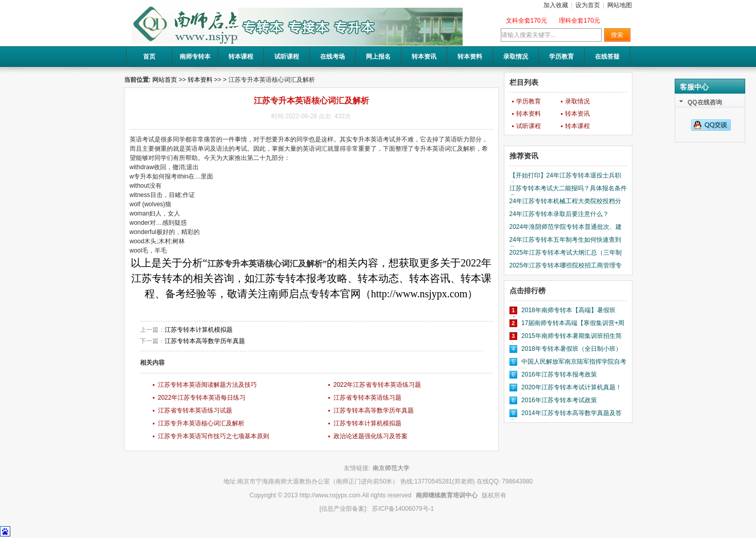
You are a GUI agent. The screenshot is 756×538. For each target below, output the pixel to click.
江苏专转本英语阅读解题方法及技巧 (207, 385)
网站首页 (165, 80)
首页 (149, 57)
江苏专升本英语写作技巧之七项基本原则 (214, 436)
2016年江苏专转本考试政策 (559, 400)
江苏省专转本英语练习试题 (195, 410)
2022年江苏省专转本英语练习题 (377, 385)
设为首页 (588, 5)
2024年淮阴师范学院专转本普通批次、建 (566, 227)
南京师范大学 (391, 468)
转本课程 (241, 57)
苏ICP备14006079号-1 (403, 509)
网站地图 (620, 5)
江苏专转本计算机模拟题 (199, 330)
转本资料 (470, 57)
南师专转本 (195, 57)
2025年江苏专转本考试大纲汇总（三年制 (566, 253)
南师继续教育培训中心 (447, 495)
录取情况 (516, 57)
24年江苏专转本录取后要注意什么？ (559, 214)
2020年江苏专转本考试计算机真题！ (572, 387)
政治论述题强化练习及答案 (371, 436)
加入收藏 (556, 5)
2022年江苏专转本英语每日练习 (202, 398)
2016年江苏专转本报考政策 (559, 374)
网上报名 (378, 57)
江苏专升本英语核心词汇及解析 (201, 423)
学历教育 (561, 57)
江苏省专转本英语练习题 (367, 398)
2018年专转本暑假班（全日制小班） (572, 349)
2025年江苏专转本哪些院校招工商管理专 (566, 265)
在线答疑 (607, 57)
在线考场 (332, 57)
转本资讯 (424, 57)
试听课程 (287, 57)
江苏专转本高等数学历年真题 (205, 341)
